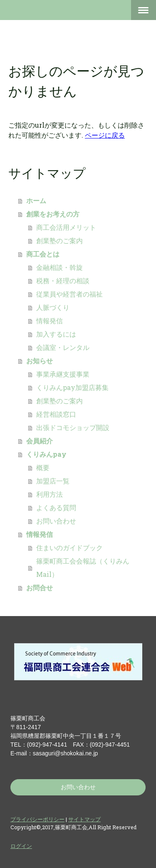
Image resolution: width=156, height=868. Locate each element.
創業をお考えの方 (53, 214)
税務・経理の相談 (63, 281)
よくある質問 (56, 507)
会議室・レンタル (63, 347)
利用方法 (50, 494)
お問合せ (40, 587)
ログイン (21, 846)
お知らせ (40, 361)
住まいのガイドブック (69, 547)
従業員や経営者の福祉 (69, 294)
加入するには (56, 334)
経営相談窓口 (56, 414)
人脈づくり (53, 307)
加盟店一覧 (53, 481)
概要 (43, 467)
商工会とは (43, 254)
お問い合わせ (56, 521)
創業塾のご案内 (59, 240)
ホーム (36, 200)
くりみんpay (46, 454)
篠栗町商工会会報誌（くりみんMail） (83, 567)
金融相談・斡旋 (59, 267)
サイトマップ (84, 819)
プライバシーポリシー (37, 819)
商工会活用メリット (66, 227)
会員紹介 (40, 441)
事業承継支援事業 (63, 374)
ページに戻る (105, 135)
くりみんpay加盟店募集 (72, 387)
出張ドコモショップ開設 (73, 427)
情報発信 (50, 321)
